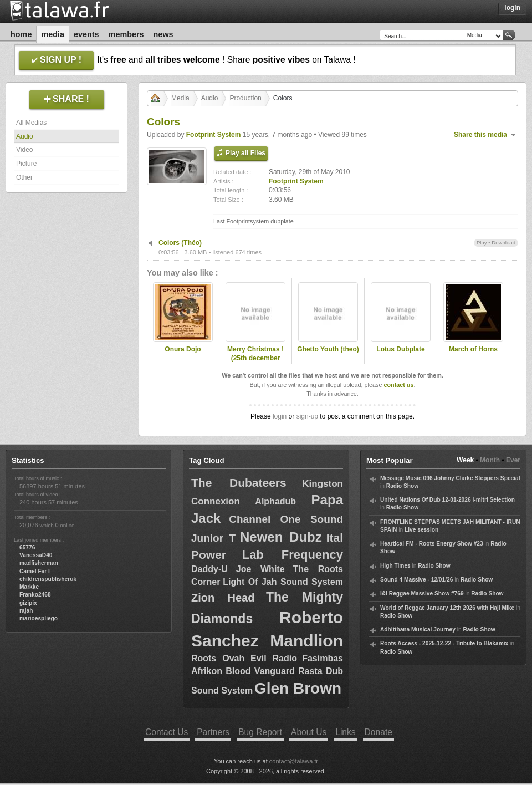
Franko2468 (35, 595)
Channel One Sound (286, 519)
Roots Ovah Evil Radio (244, 658)
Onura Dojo (183, 349)
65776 (27, 547)
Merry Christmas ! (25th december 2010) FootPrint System (255, 363)
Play (482, 243)
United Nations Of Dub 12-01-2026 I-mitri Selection (447, 500)
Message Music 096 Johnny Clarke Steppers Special (450, 478)
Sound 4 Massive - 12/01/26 (416, 580)
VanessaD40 (36, 555)
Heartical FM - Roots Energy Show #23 (432, 544)
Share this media (480, 135)
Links (345, 732)
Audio (25, 136)
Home (21, 34)
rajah (26, 611)
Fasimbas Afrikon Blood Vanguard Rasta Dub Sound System (267, 674)
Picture (26, 164)
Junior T (213, 538)
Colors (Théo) (180, 243)
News (163, 34)
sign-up (307, 416)
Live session (421, 530)
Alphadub (275, 501)
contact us (398, 385)
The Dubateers (239, 483)
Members (126, 34)
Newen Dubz (281, 537)
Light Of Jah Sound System (283, 582)
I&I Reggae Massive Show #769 (422, 593)
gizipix (28, 603)
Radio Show (402, 486)
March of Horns (473, 349)
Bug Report (260, 732)
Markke (29, 587)
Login (512, 8)
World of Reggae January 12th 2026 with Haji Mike (447, 608)
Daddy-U (209, 569)
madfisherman (39, 563)
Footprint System (214, 135)
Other (24, 177)
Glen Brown (298, 688)
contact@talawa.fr (294, 761)
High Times (395, 566)
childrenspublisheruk (48, 579)
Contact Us (167, 732)
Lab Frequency (293, 555)
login (280, 416)
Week (465, 460)
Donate (378, 732)
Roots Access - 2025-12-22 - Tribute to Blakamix (444, 643)
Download (503, 243)
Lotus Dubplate (400, 349)
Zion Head (223, 598)
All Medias (31, 123)
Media (53, 34)
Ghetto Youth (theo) (328, 349)
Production (245, 98)
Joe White (260, 569)
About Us (309, 732)
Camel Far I (35, 571)
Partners (213, 732)
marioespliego (39, 618)
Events (86, 34)
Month (490, 460)
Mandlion (306, 641)
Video (24, 150)
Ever (513, 460)
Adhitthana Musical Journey (418, 629)
